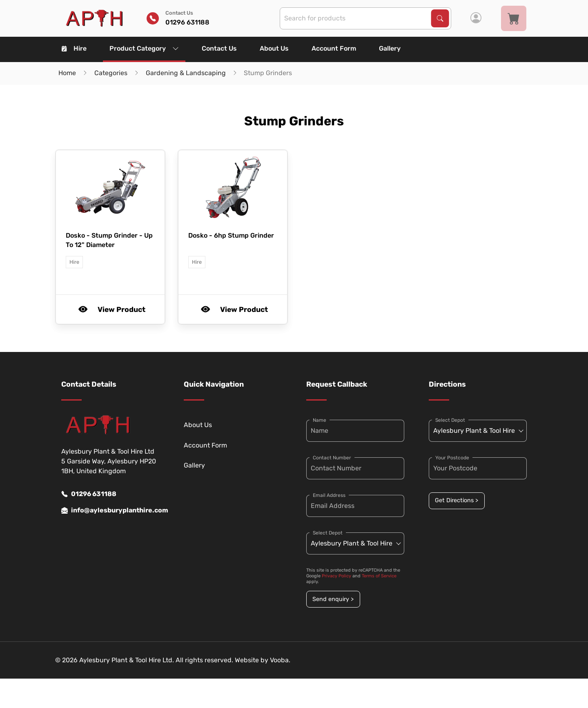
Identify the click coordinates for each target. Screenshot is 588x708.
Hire (74, 48)
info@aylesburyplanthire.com (110, 510)
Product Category (144, 48)
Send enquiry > (333, 599)
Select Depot (328, 533)
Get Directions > (457, 500)
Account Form (334, 48)
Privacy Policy (336, 576)
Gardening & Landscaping (186, 73)
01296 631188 (89, 494)
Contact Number (332, 458)
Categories (111, 73)
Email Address (329, 495)
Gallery (390, 48)
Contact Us (219, 48)
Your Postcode (452, 458)
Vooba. (280, 660)
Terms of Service (379, 576)
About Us (274, 48)
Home (67, 73)
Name (320, 420)
